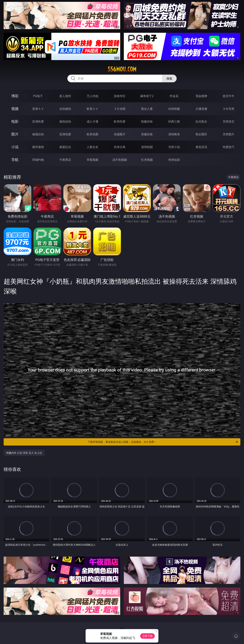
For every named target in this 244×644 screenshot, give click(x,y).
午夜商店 (65, 160)
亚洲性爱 (38, 121)
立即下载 (147, 636)
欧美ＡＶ (93, 109)
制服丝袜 (147, 121)
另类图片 (229, 134)
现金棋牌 (201, 96)
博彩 (15, 96)
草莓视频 (93, 160)
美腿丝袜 (147, 134)
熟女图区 (201, 134)
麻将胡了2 (147, 96)
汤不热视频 (120, 160)
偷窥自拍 (38, 134)
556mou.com (122, 69)
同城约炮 (38, 160)
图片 (15, 134)
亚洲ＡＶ (38, 109)
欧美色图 (93, 134)
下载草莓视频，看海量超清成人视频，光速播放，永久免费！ (163, 442)
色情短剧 (174, 160)
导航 (15, 160)
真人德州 (65, 96)
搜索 (169, 78)
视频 (15, 109)
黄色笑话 (201, 147)
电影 (15, 121)
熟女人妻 (147, 109)
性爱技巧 (229, 147)
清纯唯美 (174, 134)
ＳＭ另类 (229, 109)
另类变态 (229, 121)
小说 (15, 147)
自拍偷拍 (65, 109)
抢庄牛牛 (229, 96)
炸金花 (174, 96)
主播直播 (201, 109)
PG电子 (38, 96)
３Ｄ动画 (120, 109)
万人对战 (93, 96)
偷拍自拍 (65, 121)
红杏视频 (147, 160)
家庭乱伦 (65, 147)
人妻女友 (93, 147)
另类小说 (174, 147)
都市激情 (38, 147)
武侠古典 (120, 147)
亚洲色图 (65, 134)
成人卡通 (93, 121)
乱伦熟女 (201, 121)
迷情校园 (147, 147)
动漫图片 (120, 134)
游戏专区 (120, 96)
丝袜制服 (174, 109)
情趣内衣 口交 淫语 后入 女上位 (24, 453)
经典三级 (174, 121)
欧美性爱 (120, 121)
